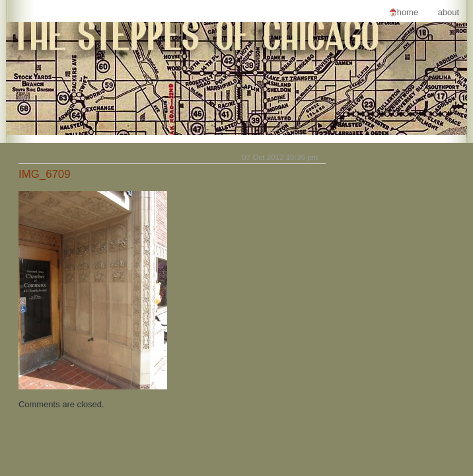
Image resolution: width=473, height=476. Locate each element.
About (449, 12)
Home (408, 12)
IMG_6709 (45, 174)
